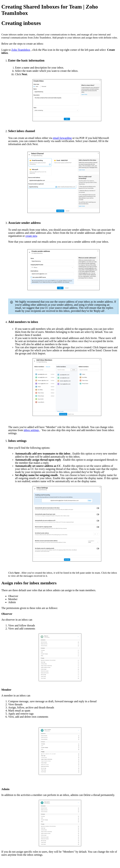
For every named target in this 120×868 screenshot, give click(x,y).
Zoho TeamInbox (21, 50)
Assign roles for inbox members (29, 583)
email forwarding (62, 138)
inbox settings (32, 430)
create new (31, 236)
